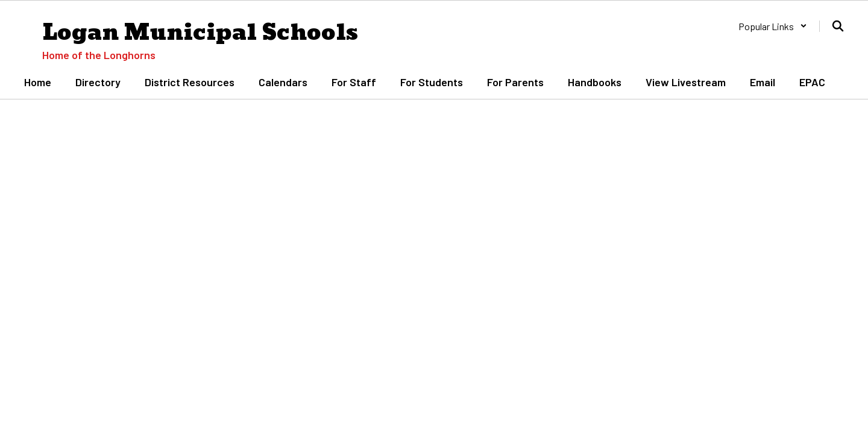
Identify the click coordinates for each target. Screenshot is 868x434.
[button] (773, 26)
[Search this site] (838, 26)
